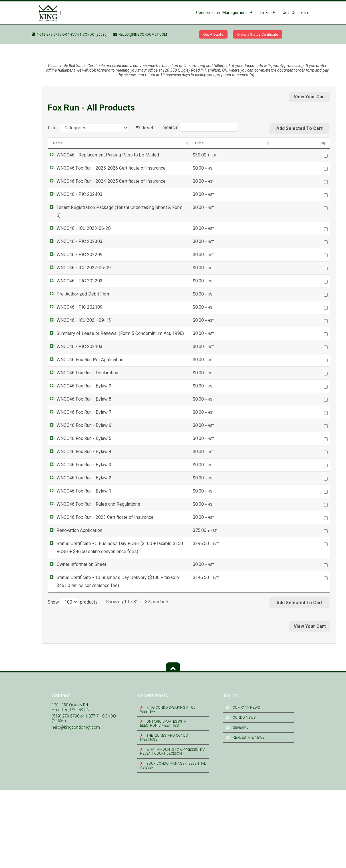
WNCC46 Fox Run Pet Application (84, 352)
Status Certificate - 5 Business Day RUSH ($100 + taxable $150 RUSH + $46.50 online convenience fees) (136, 625)
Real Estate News (249, 816)
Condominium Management (222, 13)
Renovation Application (74, 607)
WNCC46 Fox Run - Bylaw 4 (78, 490)
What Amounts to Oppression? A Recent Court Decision (173, 830)
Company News (246, 786)
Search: (200, 128)
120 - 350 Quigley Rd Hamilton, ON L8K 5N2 (72, 785)
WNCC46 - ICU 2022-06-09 (78, 260)
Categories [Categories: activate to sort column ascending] (245, 143)
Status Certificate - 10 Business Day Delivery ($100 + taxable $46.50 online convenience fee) (126, 659)
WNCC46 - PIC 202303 (74, 234)
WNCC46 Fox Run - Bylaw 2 (78, 532)
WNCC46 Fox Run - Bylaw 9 (78, 386)
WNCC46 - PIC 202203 (74, 273)
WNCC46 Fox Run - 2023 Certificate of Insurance (99, 594)
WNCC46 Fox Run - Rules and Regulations (93, 573)
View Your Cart (310, 97)
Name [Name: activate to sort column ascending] (58, 143)
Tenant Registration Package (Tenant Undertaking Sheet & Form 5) (116, 207)
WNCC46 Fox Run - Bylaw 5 (78, 469)
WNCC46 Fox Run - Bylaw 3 (78, 511)
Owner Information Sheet (76, 642)
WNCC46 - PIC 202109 (74, 299)
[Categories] (94, 128)
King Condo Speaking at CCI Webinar (168, 788)
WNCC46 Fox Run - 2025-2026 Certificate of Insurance (105, 168)
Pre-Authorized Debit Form (78, 286)
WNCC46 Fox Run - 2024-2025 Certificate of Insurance (105, 181)
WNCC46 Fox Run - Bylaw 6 (78, 448)
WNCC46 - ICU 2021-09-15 (78, 313)
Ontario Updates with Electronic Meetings (163, 802)
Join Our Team (296, 13)
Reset (147, 128)
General (240, 806)
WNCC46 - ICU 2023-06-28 (78, 221)
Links (265, 13)
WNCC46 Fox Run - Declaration (82, 365)
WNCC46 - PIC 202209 (74, 247)
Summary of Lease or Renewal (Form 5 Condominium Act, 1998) (114, 326)
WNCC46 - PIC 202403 (74, 194)
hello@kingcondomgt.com (140, 35)
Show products (73, 680)
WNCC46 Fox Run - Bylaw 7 (78, 428)
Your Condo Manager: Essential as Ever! (173, 844)
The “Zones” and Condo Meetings (164, 816)
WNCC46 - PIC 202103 (74, 339)
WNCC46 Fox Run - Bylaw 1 (78, 553)
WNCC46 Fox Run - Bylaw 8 (78, 407)
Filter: (53, 128)
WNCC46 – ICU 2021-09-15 (25, 47)
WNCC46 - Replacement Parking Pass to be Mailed (102, 155)
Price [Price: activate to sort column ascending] (293, 143)
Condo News (244, 796)
